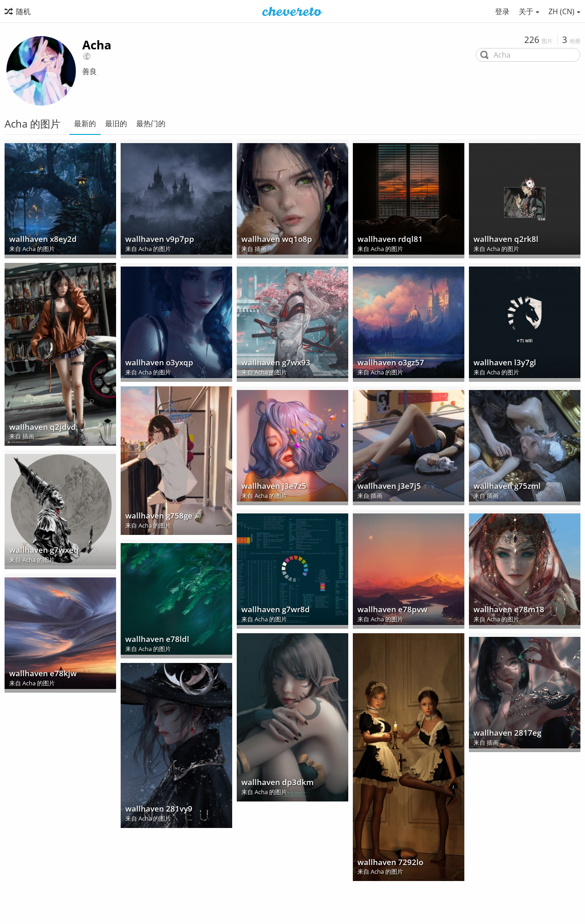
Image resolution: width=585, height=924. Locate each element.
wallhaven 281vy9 (156, 811)
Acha (97, 45)
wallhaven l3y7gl (502, 365)
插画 (261, 250)
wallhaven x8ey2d (40, 241)
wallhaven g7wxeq (41, 552)
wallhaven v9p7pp (157, 241)
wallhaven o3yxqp (157, 365)
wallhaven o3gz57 (388, 365)
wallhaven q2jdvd (40, 429)
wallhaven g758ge (156, 518)
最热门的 (151, 123)
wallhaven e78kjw (40, 676)
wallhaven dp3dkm (274, 784)
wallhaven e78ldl (154, 641)
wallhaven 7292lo (387, 864)
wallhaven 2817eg (504, 735)
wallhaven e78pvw (389, 612)
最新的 (85, 123)
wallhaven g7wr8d (273, 612)
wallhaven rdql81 (387, 241)
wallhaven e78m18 (506, 612)
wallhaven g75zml (504, 488)
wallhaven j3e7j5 (386, 488)
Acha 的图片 (39, 250)
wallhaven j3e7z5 (271, 488)
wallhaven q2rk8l (503, 241)
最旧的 (116, 123)
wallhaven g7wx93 (273, 365)
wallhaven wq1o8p (274, 241)
